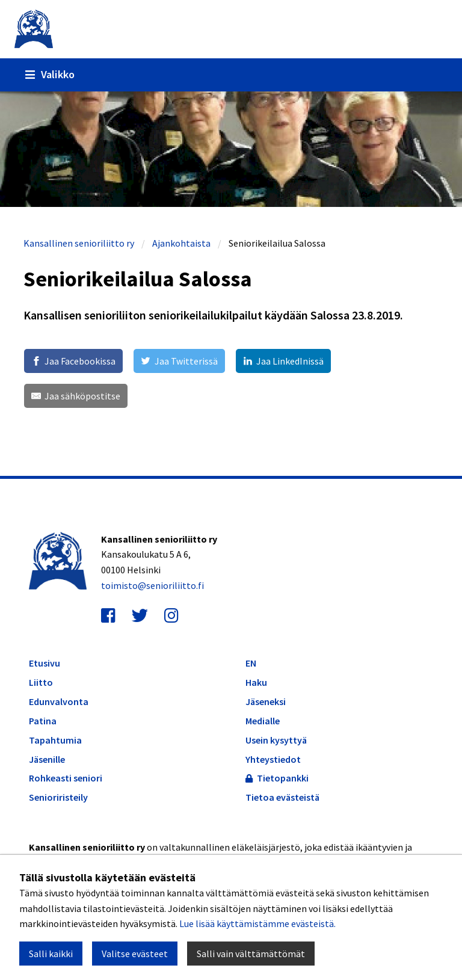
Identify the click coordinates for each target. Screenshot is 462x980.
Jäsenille (47, 760)
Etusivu (45, 663)
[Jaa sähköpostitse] (76, 396)
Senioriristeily (58, 797)
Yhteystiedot (273, 759)
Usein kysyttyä (276, 740)
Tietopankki (277, 778)
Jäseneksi (266, 701)
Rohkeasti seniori (66, 778)
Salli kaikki (51, 954)
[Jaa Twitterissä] (179, 361)
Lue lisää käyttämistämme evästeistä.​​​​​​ (257, 923)
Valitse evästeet (135, 954)
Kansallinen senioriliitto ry (79, 243)
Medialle (263, 721)
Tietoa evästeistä (282, 797)
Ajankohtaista (181, 243)
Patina (43, 721)
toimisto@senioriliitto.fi (152, 585)
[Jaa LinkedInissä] (283, 361)
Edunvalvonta (59, 702)
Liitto (41, 683)
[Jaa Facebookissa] (73, 361)
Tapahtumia (55, 740)
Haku (256, 682)
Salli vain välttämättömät (251, 954)
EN (251, 663)
